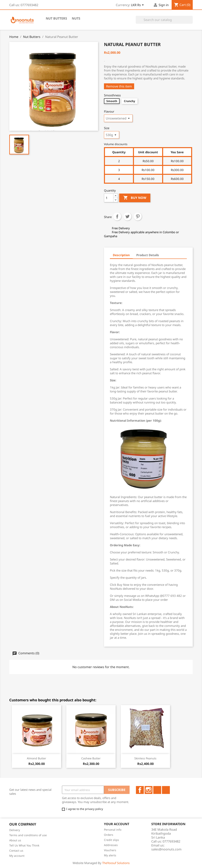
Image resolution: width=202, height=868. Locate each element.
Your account (117, 824)
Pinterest (138, 216)
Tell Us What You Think (24, 845)
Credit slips (111, 840)
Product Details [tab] (148, 255)
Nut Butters (56, 18)
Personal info (113, 830)
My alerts (110, 855)
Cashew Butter (91, 758)
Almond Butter (36, 758)
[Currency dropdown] (138, 5)
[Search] (164, 20)
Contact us (16, 851)
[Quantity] (109, 198)
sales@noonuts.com (166, 849)
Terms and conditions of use (28, 835)
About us (15, 840)
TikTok (166, 790)
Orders (109, 835)
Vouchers (110, 850)
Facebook (140, 790)
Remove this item (119, 86)
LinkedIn (157, 790)
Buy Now (135, 198)
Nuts (76, 18)
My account (17, 856)
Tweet (127, 216)
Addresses (111, 845)
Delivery (15, 830)
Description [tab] (121, 255)
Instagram (149, 790)
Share (117, 216)
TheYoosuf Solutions (116, 863)
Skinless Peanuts (145, 758)
